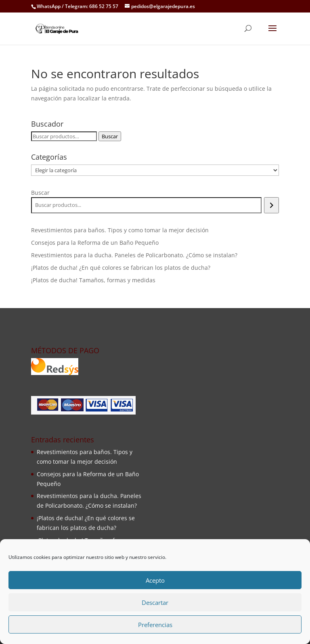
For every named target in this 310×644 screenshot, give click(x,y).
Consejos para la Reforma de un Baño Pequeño (95, 243)
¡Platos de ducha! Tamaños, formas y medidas (93, 280)
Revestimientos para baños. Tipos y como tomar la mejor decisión (120, 230)
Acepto (155, 580)
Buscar (110, 136)
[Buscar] (271, 205)
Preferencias (155, 625)
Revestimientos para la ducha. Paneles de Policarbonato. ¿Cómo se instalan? (134, 255)
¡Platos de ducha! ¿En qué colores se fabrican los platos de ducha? (121, 268)
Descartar (155, 602)
